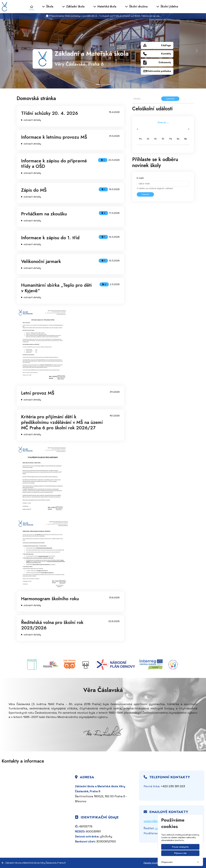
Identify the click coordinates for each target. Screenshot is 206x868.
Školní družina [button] (136, 7)
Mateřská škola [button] (105, 7)
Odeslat (145, 194)
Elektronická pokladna (157, 71)
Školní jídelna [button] (167, 7)
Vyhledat (170, 99)
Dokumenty (157, 63)
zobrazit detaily (32, 120)
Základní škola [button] (73, 7)
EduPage (157, 45)
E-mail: (140, 178)
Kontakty (157, 54)
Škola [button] (48, 7)
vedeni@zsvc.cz (155, 821)
